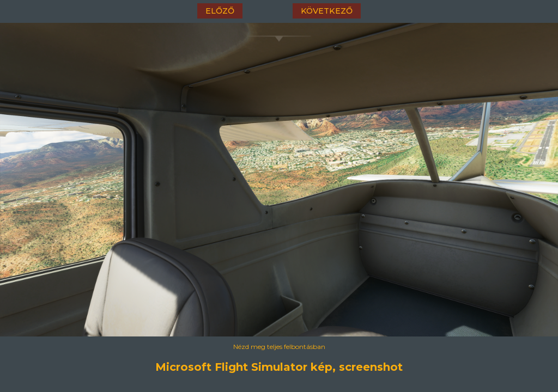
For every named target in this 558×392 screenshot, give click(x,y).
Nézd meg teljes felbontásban (279, 347)
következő (327, 11)
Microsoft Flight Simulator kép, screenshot (279, 367)
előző (220, 11)
